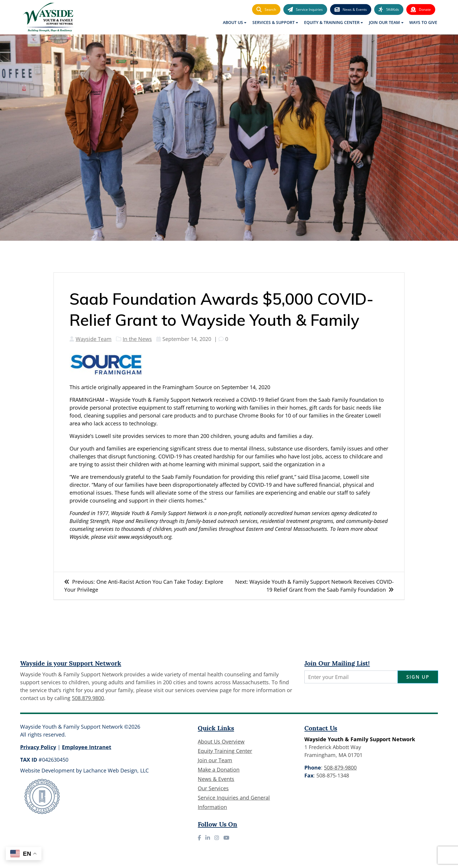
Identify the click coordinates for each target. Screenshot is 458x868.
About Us (233, 22)
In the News (137, 339)
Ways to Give (423, 22)
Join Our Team (384, 22)
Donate (421, 10)
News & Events (351, 10)
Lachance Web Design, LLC (116, 770)
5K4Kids (389, 10)
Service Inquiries (305, 10)
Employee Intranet (87, 747)
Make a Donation (219, 770)
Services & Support (274, 22)
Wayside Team (94, 339)
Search (266, 10)
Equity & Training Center (332, 22)
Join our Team (215, 760)
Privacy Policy (38, 747)
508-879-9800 (340, 767)
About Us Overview (221, 741)
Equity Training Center (225, 751)
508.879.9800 (88, 698)
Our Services (213, 788)
